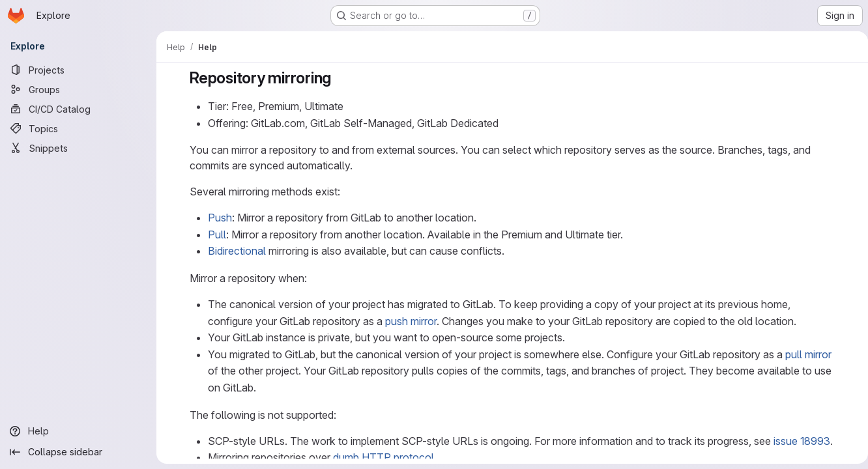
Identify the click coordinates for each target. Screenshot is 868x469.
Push (217, 218)
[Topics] (78, 128)
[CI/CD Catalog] (78, 109)
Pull (214, 234)
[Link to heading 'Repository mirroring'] (337, 78)
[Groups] (78, 89)
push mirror (408, 321)
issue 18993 (799, 441)
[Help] (78, 431)
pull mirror (806, 354)
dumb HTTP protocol (381, 457)
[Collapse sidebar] (78, 452)
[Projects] (78, 70)
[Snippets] (78, 148)
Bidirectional (234, 251)
